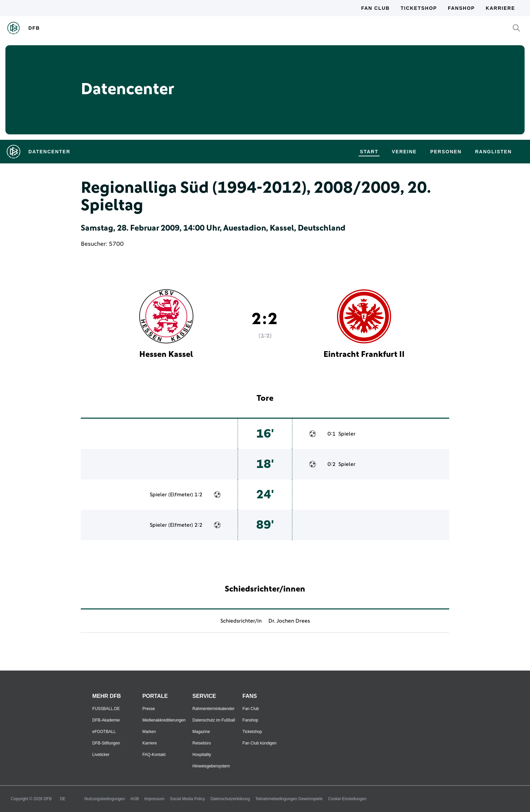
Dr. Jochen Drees (289, 621)
